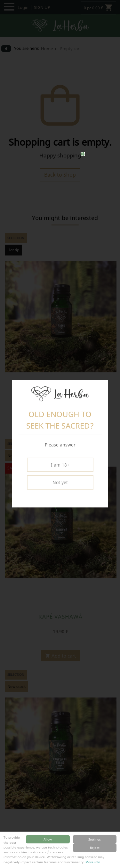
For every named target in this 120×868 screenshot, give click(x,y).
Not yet (60, 482)
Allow (48, 839)
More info (93, 862)
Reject (95, 848)
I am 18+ (60, 465)
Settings (95, 839)
